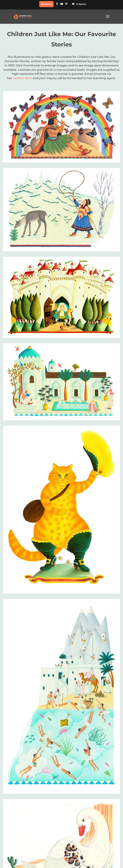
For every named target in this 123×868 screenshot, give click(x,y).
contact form (22, 78)
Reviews (46, 4)
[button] (108, 19)
